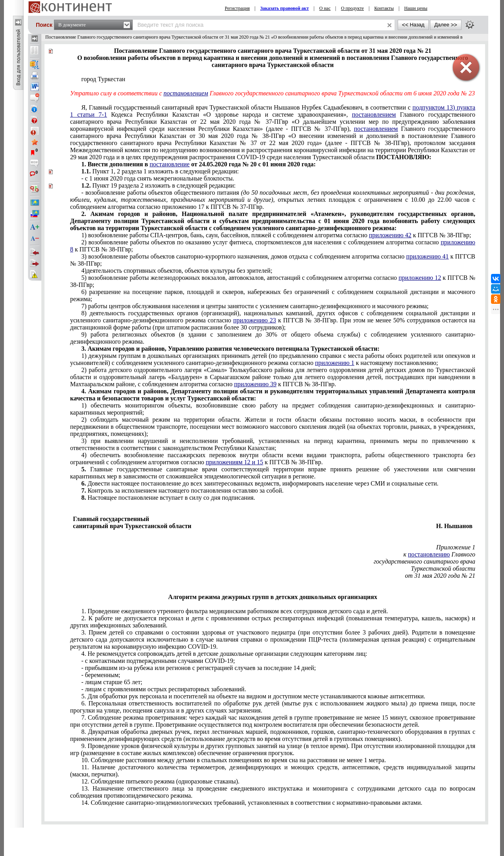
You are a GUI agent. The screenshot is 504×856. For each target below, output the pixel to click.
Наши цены (416, 8)
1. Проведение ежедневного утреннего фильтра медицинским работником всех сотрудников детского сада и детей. (234, 611)
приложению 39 (255, 384)
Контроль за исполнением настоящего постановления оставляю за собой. (182, 490)
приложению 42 (390, 235)
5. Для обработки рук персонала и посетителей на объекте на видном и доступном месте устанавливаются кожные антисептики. (253, 696)
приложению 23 (255, 320)
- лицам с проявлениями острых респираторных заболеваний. (164, 689)
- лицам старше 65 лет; (112, 682)
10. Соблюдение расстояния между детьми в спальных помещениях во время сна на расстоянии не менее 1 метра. (233, 760)
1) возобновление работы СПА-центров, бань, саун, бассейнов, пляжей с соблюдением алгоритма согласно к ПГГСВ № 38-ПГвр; (276, 235)
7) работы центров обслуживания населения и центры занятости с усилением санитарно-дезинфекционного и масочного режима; (255, 306)
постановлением (186, 93)
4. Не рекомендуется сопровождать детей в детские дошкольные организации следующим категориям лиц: (224, 654)
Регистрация (237, 8)
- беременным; (101, 675)
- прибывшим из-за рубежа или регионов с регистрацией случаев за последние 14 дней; (198, 668)
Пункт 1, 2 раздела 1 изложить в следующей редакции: (160, 171)
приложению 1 (335, 363)
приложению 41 (428, 256)
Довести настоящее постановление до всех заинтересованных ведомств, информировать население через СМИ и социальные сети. (260, 483)
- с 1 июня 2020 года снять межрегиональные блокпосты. (157, 178)
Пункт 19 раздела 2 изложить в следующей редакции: (158, 185)
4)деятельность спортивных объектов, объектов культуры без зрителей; (177, 271)
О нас (325, 8)
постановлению (429, 554)
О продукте (352, 8)
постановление (170, 164)
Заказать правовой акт (285, 8)
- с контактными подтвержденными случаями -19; (158, 661)
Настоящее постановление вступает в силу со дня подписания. (168, 498)
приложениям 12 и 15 (235, 462)
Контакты (384, 8)
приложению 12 (420, 278)
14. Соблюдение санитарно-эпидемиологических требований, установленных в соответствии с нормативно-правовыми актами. (252, 803)
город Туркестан (103, 79)
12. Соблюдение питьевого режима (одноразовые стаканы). (160, 781)
